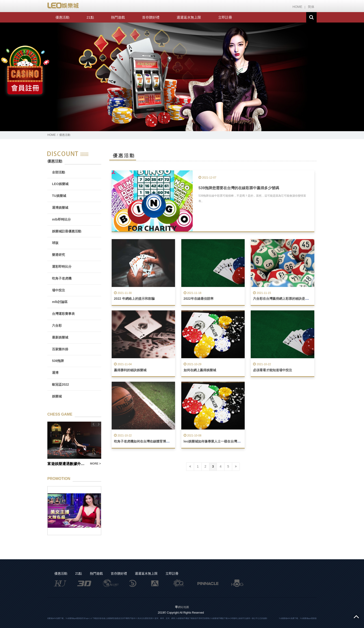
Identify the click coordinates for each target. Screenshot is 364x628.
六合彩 (57, 325)
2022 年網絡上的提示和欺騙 (134, 299)
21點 (90, 17)
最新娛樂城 (60, 337)
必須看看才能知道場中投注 (273, 370)
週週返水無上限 (189, 17)
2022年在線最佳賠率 (199, 299)
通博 (55, 373)
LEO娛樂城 (60, 184)
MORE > (95, 464)
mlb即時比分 (61, 219)
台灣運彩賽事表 (63, 314)
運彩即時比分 (62, 267)
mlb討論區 (60, 302)
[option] (182, 77)
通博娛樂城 (60, 208)
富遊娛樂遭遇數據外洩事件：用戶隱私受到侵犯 (67, 464)
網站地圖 (183, 607)
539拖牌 (58, 361)
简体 (311, 7)
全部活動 (58, 172)
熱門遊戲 (118, 17)
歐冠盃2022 (60, 384)
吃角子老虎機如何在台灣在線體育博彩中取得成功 (150, 441)
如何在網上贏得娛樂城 (200, 370)
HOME (297, 7)
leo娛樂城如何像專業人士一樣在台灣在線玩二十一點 (222, 441)
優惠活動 (62, 17)
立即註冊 (225, 17)
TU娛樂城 (59, 196)
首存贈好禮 (151, 17)
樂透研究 (58, 255)
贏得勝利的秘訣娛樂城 (130, 370)
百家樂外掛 (60, 349)
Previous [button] (94, 424)
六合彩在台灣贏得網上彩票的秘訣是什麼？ (284, 299)
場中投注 (58, 290)
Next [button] (99, 424)
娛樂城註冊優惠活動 (67, 231)
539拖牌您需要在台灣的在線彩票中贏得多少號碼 (239, 188)
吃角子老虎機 (62, 278)
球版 (55, 243)
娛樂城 (57, 396)
